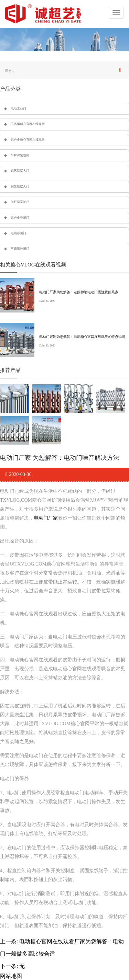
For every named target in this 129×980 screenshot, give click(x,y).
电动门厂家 (46, 518)
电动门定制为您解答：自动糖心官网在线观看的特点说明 (82, 337)
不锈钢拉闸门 (20, 249)
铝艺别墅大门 (20, 171)
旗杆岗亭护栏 (20, 202)
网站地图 (11, 976)
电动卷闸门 (18, 233)
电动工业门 (18, 109)
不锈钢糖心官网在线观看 (28, 124)
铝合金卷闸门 (20, 218)
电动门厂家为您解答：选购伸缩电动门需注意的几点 (79, 292)
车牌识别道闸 (20, 155)
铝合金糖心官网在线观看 (28, 140)
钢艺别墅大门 (20, 186)
